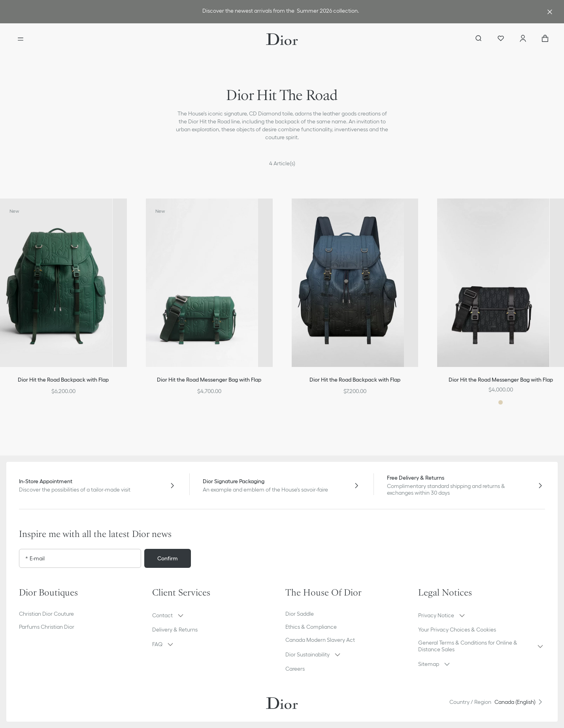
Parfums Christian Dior (47, 627)
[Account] (523, 39)
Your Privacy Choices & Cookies (457, 630)
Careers (295, 669)
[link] (280, 12)
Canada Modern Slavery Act (320, 640)
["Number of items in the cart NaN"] (545, 39)
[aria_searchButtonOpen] (479, 39)
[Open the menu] (21, 39)
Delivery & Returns (175, 630)
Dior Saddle (300, 614)
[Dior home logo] (282, 39)
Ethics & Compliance (311, 627)
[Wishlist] (501, 39)
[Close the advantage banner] (550, 12)
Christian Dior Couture (46, 614)
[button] (216, 615)
